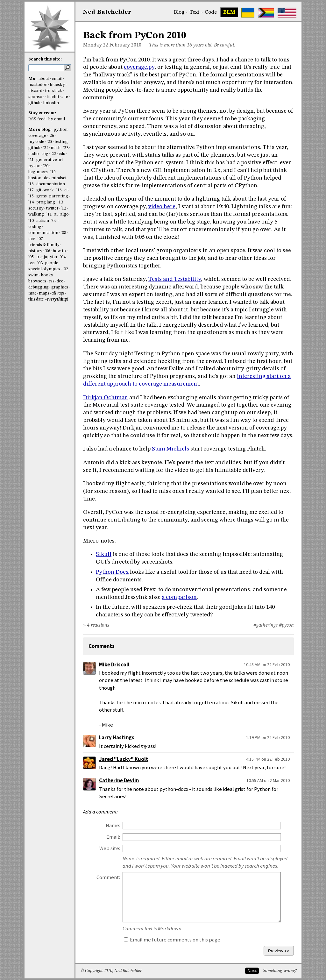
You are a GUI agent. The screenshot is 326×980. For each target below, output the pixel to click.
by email (57, 119)
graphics (60, 287)
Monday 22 (96, 45)
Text (194, 12)
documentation (51, 184)
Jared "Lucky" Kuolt (124, 759)
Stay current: (42, 113)
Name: (113, 825)
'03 (40, 263)
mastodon (38, 85)
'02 (65, 269)
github (34, 103)
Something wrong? (280, 971)
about (44, 79)
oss (32, 263)
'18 (31, 184)
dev (32, 239)
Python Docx (112, 572)
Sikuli (104, 554)
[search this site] (46, 68)
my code (36, 142)
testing (61, 142)
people (52, 263)
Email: (113, 837)
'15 (31, 196)
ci (66, 190)
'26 (51, 136)
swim (33, 275)
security (36, 208)
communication (43, 233)
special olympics (44, 269)
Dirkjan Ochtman (106, 398)
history (35, 251)
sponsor (36, 97)
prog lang (46, 202)
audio (34, 154)
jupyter (51, 257)
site (65, 97)
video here (162, 207)
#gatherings (266, 625)
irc (47, 91)
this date (36, 299)
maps (44, 293)
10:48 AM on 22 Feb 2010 (267, 664)
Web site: (110, 848)
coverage (37, 136)
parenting (59, 196)
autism (43, 221)
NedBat (107, 12)
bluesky (57, 85)
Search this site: (45, 59)
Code (211, 12)
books (47, 275)
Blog (179, 12)
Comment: (108, 877)
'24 (46, 148)
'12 (64, 208)
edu (62, 154)
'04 (63, 257)
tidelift (53, 97)
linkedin (51, 103)
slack (57, 91)
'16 (59, 190)
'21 (31, 160)
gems (42, 196)
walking (36, 214)
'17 (31, 190)
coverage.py (139, 67)
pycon (34, 166)
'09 (54, 221)
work (49, 190)
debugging (39, 287)
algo (64, 214)
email (57, 79)
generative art (50, 160)
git (39, 190)
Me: (33, 79)
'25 (50, 142)
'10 (31, 221)
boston (35, 178)
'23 (66, 148)
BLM (229, 12)
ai (56, 214)
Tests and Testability (175, 279)
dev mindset (55, 178)
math (56, 148)
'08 (64, 233)
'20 (46, 166)
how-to (59, 251)
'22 (53, 154)
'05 (31, 257)
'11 (49, 214)
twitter (52, 208)
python (60, 130)
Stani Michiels (170, 449)
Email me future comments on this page (172, 940)
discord (35, 91)
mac (32, 293)
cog (45, 154)
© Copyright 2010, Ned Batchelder (111, 971)
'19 (53, 172)
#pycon (286, 625)
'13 (60, 202)
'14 (31, 202)
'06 (48, 251)
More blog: (40, 130)
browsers (37, 281)
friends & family (44, 245)
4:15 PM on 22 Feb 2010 (268, 759)
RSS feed (37, 119)
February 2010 (125, 45)
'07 (40, 239)
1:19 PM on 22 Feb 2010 (268, 737)
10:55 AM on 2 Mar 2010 (268, 780)
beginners (38, 172)
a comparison (179, 597)
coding (35, 227)
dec (60, 281)
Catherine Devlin (119, 781)
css (52, 281)
